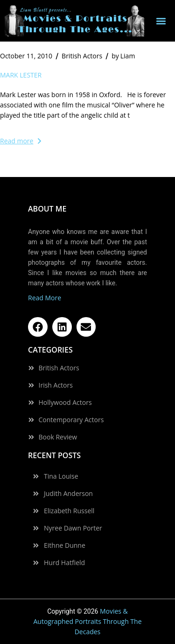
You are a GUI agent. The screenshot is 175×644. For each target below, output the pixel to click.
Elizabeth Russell (69, 511)
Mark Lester (21, 75)
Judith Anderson (68, 494)
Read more (21, 141)
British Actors (82, 56)
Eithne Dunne (65, 545)
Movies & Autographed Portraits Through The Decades (87, 621)
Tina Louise (61, 476)
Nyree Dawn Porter (73, 528)
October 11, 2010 (26, 56)
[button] (161, 21)
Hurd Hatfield (64, 563)
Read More (45, 298)
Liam (123, 56)
